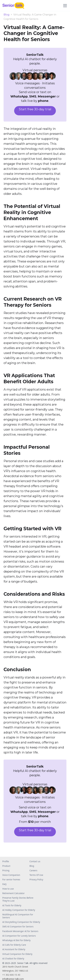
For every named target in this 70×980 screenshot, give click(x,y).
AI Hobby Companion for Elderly (19, 910)
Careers (33, 870)
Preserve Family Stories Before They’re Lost (18, 899)
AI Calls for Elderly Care (14, 945)
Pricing (6, 870)
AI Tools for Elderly (12, 905)
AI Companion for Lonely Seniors (19, 936)
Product (6, 866)
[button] (64, 6)
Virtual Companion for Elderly (17, 954)
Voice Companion (11, 875)
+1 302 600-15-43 (11, 975)
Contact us (35, 861)
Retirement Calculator (13, 893)
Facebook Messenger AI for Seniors (20, 931)
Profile (6, 861)
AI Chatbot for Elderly (13, 959)
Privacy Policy (36, 879)
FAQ (4, 884)
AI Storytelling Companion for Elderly (21, 922)
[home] (15, 6)
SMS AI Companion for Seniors (18, 926)
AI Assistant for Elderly (14, 949)
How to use (8, 889)
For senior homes (11, 879)
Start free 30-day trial (35, 109)
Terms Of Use (36, 875)
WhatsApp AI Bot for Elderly (16, 940)
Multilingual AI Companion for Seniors (18, 916)
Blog (7, 15)
